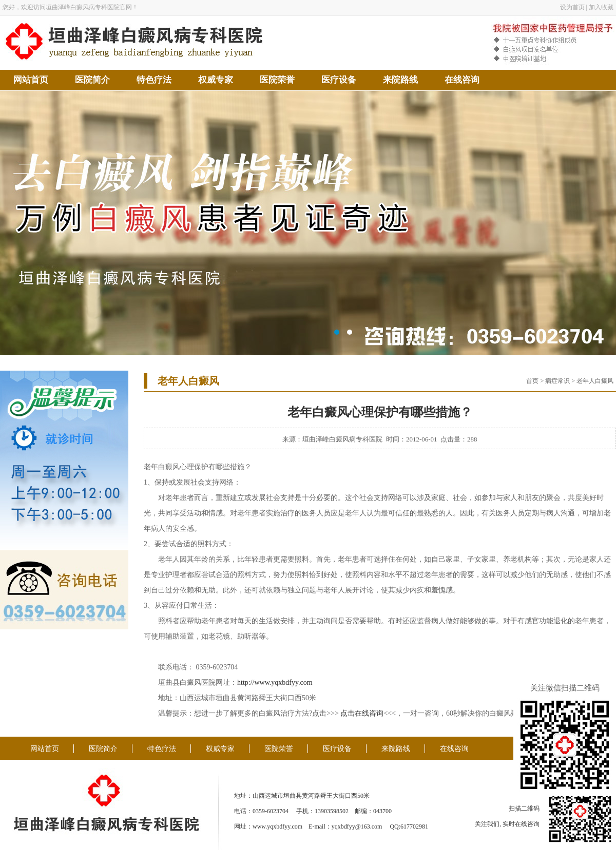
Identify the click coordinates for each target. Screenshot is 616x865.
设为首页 (572, 7)
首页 (532, 381)
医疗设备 (339, 80)
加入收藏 (601, 7)
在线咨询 (462, 80)
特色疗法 (154, 80)
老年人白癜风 (595, 381)
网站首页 (31, 80)
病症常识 (557, 381)
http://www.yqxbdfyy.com (275, 683)
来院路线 (400, 80)
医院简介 (92, 80)
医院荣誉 (277, 80)
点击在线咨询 (362, 713)
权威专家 (216, 80)
